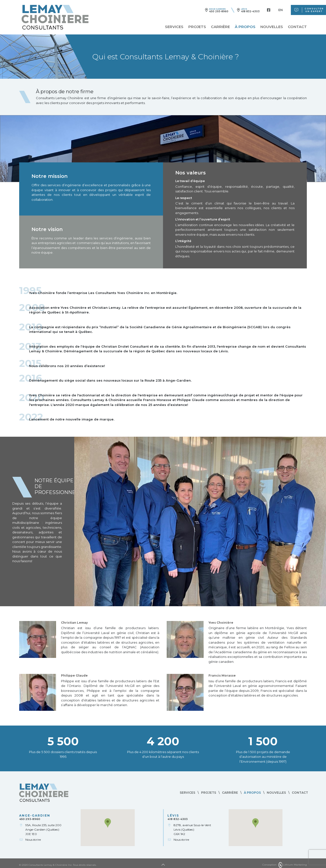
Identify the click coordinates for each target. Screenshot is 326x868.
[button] (108, 823)
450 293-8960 (219, 12)
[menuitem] (281, 10)
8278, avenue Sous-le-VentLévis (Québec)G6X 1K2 (192, 829)
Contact (297, 27)
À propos (245, 27)
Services (174, 27)
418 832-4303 (250, 12)
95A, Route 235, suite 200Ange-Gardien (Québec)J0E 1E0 (43, 829)
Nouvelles (272, 27)
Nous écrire (33, 840)
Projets (197, 27)
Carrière (220, 27)
